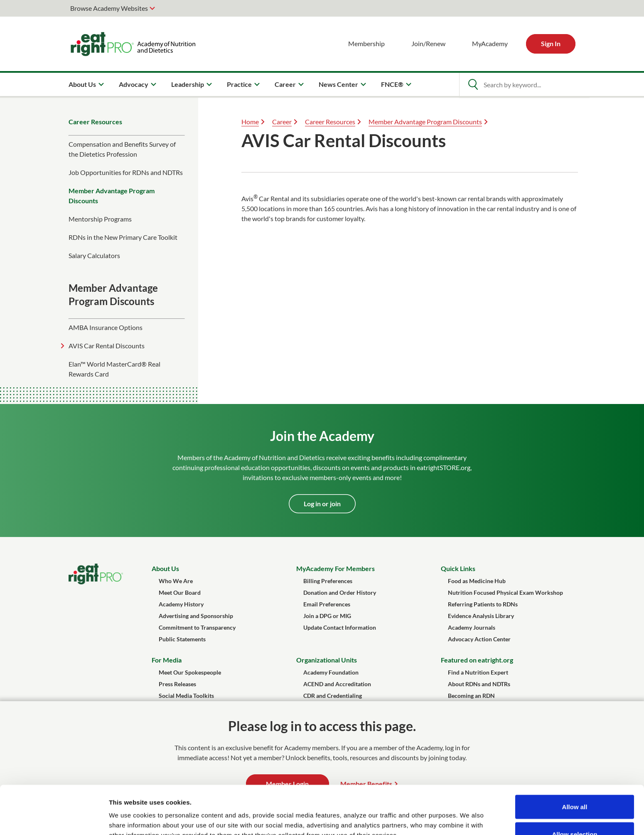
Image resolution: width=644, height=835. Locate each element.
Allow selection (574, 786)
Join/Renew (428, 43)
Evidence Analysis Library (481, 616)
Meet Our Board (180, 592)
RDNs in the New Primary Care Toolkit (123, 237)
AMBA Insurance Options (106, 327)
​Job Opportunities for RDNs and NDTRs (126, 172)
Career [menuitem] (285, 84)
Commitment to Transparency (197, 627)
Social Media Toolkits (186, 696)
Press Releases (177, 684)
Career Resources (95, 122)
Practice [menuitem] (239, 84)
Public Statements (182, 639)
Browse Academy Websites (109, 8)
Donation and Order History (340, 592)
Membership (366, 43)
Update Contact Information (340, 627)
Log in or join (322, 504)
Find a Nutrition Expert (478, 672)
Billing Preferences (328, 581)
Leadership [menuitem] (188, 84)
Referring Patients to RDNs (483, 604)
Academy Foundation (331, 672)
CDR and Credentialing (333, 696)
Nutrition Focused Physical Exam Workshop (505, 592)
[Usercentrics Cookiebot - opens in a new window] (54, 819)
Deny (575, 813)
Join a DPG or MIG (327, 616)
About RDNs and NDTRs (479, 684)
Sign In (551, 43)
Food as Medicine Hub (477, 581)
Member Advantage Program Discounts (112, 196)
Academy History (181, 604)
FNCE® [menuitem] (392, 84)
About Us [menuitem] (82, 84)
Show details (436, 814)
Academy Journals (472, 627)
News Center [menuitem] (338, 84)
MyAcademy (490, 43)
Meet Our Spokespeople (190, 672)
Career (282, 122)
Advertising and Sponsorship (196, 616)
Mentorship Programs (100, 219)
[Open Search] (473, 84)
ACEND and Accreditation (337, 684)
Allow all (575, 758)
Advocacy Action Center (479, 639)
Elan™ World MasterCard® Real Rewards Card (114, 369)
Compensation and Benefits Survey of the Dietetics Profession (122, 149)
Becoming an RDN (471, 696)
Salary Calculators (94, 255)
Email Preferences (327, 604)
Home (250, 122)
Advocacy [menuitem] (134, 84)
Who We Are (176, 581)
